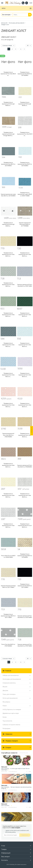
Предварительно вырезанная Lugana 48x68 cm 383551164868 (25, 194)
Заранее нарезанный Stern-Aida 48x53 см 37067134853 (25, 285)
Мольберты (6, 702)
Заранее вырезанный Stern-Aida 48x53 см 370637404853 (8, 435)
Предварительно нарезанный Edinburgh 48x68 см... (8, 224)
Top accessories (7, 721)
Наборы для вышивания (11, 675)
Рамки (5, 706)
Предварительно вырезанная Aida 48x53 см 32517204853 (25, 586)
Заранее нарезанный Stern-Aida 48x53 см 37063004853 (25, 466)
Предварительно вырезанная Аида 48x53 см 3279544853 (25, 556)
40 (29, 45)
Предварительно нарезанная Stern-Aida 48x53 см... (8, 345)
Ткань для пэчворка (9, 694)
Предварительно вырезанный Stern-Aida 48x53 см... (25, 435)
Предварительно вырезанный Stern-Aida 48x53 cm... (25, 405)
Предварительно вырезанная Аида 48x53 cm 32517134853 (8, 616)
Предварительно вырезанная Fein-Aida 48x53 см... (8, 74)
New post (4, 767)
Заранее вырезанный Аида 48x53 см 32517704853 (8, 586)
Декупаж (5, 690)
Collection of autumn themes (11, 725)
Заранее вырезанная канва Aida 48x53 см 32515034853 (8, 195)
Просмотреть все (24, 753)
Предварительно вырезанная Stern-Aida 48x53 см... (25, 254)
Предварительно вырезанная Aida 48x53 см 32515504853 (25, 164)
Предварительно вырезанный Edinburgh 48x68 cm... (8, 104)
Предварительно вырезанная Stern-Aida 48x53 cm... (8, 254)
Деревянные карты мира (11, 713)
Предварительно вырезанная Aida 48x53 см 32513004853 (25, 74)
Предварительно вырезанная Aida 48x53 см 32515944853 (8, 164)
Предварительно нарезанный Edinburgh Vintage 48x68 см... (8, 134)
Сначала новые (9, 45)
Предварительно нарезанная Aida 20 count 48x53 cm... (25, 525)
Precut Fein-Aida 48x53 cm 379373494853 (8, 645)
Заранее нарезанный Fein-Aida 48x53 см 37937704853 (25, 617)
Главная (8, 671)
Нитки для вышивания (10, 698)
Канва (5, 717)
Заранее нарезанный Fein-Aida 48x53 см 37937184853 (25, 645)
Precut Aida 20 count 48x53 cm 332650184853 (8, 556)
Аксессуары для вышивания (12, 679)
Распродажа (6, 728)
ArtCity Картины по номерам (12, 709)
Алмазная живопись (9, 683)
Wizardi (5, 687)
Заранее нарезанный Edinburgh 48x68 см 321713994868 (25, 224)
